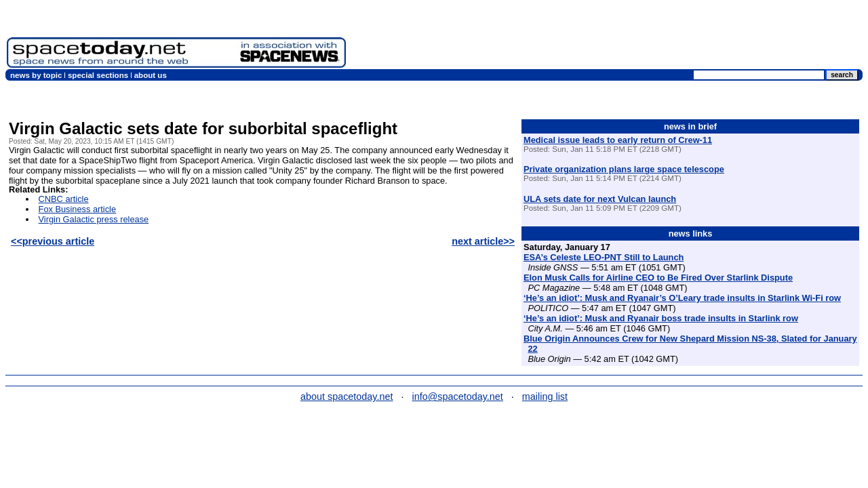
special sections (98, 75)
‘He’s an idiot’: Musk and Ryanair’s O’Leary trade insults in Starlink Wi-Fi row (682, 298)
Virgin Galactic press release (94, 219)
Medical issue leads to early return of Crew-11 (618, 140)
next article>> (483, 241)
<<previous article (53, 241)
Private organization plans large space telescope (624, 169)
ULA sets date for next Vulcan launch (600, 199)
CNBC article (64, 199)
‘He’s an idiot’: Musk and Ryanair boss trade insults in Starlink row (661, 318)
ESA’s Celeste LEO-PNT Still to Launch (604, 257)
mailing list (545, 396)
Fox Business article (78, 209)
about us (151, 75)
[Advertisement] (614, 37)
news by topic (36, 75)
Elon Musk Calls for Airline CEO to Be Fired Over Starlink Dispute (658, 278)
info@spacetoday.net (458, 396)
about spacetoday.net (347, 396)
